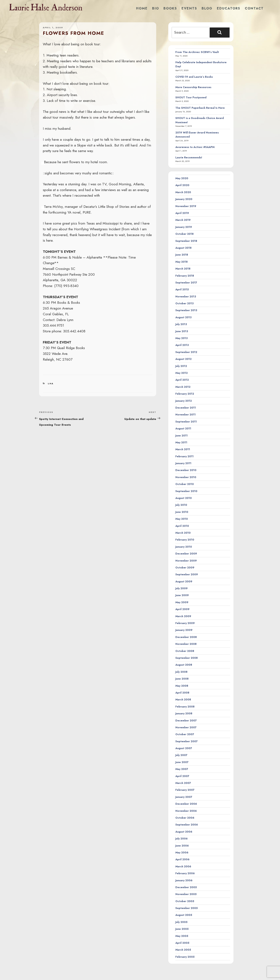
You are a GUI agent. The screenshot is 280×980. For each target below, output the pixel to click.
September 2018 (186, 241)
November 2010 (186, 477)
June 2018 (182, 255)
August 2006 (184, 832)
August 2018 (183, 248)
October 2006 (185, 818)
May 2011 (181, 442)
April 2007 (182, 776)
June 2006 (182, 846)
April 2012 (182, 380)
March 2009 (183, 616)
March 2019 (183, 220)
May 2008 (182, 686)
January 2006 (184, 880)
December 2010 (186, 470)
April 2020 (182, 185)
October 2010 (185, 484)
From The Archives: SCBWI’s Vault (197, 52)
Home (142, 8)
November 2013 (186, 296)
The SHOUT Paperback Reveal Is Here (200, 108)
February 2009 (185, 623)
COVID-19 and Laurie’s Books (194, 77)
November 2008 (186, 644)
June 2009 (182, 595)
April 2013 (182, 345)
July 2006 (182, 839)
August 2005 (184, 915)
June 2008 (182, 679)
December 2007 (186, 721)
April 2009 (182, 609)
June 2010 (182, 512)
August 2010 (184, 498)
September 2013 (186, 310)
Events (189, 8)
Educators (229, 8)
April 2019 (182, 213)
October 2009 (185, 568)
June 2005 (182, 929)
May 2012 (182, 373)
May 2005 (182, 936)
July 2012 (181, 366)
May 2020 (182, 178)
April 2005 (182, 943)
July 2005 (181, 922)
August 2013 (183, 317)
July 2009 (182, 588)
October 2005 (185, 901)
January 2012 (184, 401)
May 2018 (182, 262)
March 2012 (183, 387)
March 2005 (183, 950)
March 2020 (183, 192)
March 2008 (183, 699)
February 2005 (185, 957)
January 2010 (184, 547)
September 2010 (186, 491)
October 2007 (185, 734)
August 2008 (184, 665)
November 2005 (186, 894)
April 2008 (182, 693)
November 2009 (186, 561)
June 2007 (182, 762)
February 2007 (185, 790)
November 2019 (186, 206)
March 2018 (183, 269)
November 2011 (186, 415)
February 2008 (185, 707)
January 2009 (184, 630)
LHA (51, 383)
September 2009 (187, 574)
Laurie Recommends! (189, 157)
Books (170, 8)
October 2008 (185, 651)
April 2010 (182, 526)
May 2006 (182, 852)
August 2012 (183, 359)
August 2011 (183, 428)
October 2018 (184, 234)
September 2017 (186, 283)
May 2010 (182, 519)
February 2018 (185, 276)
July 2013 (181, 324)
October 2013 (184, 303)
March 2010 (183, 533)
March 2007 (183, 783)
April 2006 (182, 859)
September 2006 (187, 825)
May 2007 (182, 769)
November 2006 (186, 811)
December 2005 (186, 887)
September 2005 (187, 908)
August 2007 (184, 748)
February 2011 (184, 456)
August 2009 (184, 581)
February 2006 (185, 873)
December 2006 (186, 804)
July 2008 (181, 672)
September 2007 (186, 741)
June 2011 (182, 436)
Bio (156, 8)
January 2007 (184, 797)
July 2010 (181, 505)
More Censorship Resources (193, 87)
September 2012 (186, 352)
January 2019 (184, 227)
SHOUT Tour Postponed (191, 97)
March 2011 (183, 449)
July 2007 (181, 755)
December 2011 (186, 408)
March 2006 (183, 866)
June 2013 (182, 331)
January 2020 (184, 199)
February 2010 (185, 540)
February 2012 (185, 394)
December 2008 (186, 637)
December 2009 (186, 554)
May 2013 (182, 338)
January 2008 (184, 713)
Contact (254, 8)
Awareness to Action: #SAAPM (195, 147)
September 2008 (187, 658)
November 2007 (186, 727)
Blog (207, 8)
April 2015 (182, 289)
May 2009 (182, 602)
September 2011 (186, 422)
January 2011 (183, 463)
